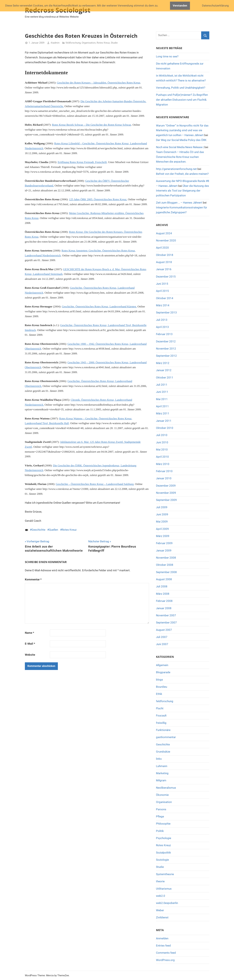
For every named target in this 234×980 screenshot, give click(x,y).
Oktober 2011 (165, 377)
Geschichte (38, 530)
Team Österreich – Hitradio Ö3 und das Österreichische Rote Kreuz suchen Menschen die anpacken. (180, 157)
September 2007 (166, 622)
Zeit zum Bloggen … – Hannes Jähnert (179, 203)
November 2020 (166, 240)
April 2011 (162, 406)
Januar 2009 (164, 550)
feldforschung (73, 43)
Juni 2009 (162, 514)
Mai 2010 (162, 450)
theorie (160, 881)
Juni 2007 (162, 644)
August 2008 (164, 579)
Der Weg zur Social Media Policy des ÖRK (181, 140)
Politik (160, 831)
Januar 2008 (164, 608)
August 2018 (164, 262)
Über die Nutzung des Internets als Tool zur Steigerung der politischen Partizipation (182, 191)
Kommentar (33, 579)
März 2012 (163, 363)
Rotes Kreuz (103, 43)
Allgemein (162, 665)
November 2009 (166, 493)
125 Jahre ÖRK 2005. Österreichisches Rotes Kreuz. (98, 199)
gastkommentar (166, 737)
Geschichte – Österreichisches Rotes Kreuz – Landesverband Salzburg (95, 484)
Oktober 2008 (165, 565)
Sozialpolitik (163, 853)
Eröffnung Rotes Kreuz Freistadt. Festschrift (82, 162)
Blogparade (163, 672)
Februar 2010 (164, 471)
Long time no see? (167, 56)
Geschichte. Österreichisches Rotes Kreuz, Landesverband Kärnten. (99, 307)
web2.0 (161, 896)
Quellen (53, 530)
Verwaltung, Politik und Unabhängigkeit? (181, 88)
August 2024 (164, 233)
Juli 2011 (162, 385)
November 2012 (166, 349)
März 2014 (163, 305)
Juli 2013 (162, 320)
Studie (114, 43)
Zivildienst (162, 917)
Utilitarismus (164, 889)
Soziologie (162, 860)
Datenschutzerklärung (215, 6)
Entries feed (163, 946)
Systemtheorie (165, 874)
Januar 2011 (164, 421)
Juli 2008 (162, 586)
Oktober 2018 (165, 255)
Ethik (159, 694)
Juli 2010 (162, 435)
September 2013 (166, 312)
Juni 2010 (162, 442)
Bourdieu (162, 687)
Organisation (89, 43)
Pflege (160, 816)
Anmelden (162, 938)
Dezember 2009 (166, 486)
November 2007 (166, 615)
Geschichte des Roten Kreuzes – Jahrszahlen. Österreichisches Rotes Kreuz (99, 83)
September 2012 (166, 356)
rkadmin (55, 43)
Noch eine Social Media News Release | (180, 147)
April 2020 (162, 248)
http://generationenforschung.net (176, 169)
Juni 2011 (162, 392)
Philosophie (163, 824)
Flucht (160, 708)
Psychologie (164, 838)
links (159, 759)
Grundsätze (163, 752)
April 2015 (162, 291)
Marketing (162, 773)
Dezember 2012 (166, 341)
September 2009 (166, 500)
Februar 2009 (164, 543)
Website (30, 655)
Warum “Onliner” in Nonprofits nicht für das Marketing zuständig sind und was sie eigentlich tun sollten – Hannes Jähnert (182, 130)
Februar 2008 (164, 601)
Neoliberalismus (166, 788)
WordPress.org (165, 960)
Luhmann (162, 766)
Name (29, 633)
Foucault (161, 715)
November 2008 (166, 558)
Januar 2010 (164, 478)
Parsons (161, 809)
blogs (159, 680)
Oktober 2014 (165, 298)
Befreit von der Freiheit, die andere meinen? (182, 174)
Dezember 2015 (166, 277)
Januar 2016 (164, 269)
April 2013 (162, 327)
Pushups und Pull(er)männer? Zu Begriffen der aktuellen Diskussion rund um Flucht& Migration (182, 100)
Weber (160, 910)
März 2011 (163, 413)
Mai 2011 (162, 399)
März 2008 (163, 594)
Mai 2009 (162, 522)
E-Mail (30, 644)
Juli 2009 (162, 507)
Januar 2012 (164, 370)
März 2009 (163, 536)
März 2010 (163, 464)
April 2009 (162, 529)
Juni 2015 (162, 284)
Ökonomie (162, 795)
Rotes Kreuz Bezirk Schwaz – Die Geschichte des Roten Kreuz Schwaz (92, 125)
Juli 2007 (162, 637)
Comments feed (166, 953)
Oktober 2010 (165, 428)
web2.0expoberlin (167, 903)
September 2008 (166, 572)
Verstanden (180, 6)
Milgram (161, 780)
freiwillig (161, 723)
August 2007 (164, 630)
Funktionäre (163, 730)
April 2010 (162, 457)
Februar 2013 (164, 334)
